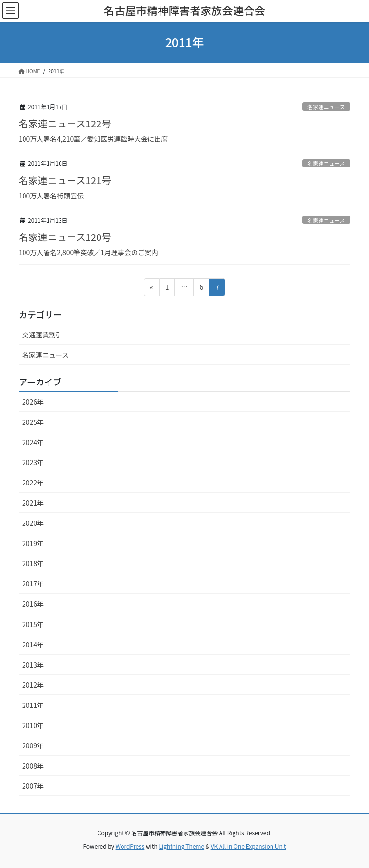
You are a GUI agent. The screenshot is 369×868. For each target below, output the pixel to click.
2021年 (33, 503)
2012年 (33, 685)
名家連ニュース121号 (65, 180)
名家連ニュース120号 (65, 237)
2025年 (33, 422)
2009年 (33, 745)
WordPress (130, 846)
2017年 (33, 583)
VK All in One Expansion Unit (249, 846)
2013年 (33, 665)
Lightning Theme (181, 846)
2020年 (33, 523)
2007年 (33, 786)
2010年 (33, 725)
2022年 (33, 483)
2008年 (33, 766)
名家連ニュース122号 (65, 123)
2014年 (33, 645)
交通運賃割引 (42, 335)
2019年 (33, 543)
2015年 (33, 624)
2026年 (33, 402)
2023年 (33, 462)
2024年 (33, 442)
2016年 (33, 604)
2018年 (33, 563)
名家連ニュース (326, 107)
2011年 (33, 705)
